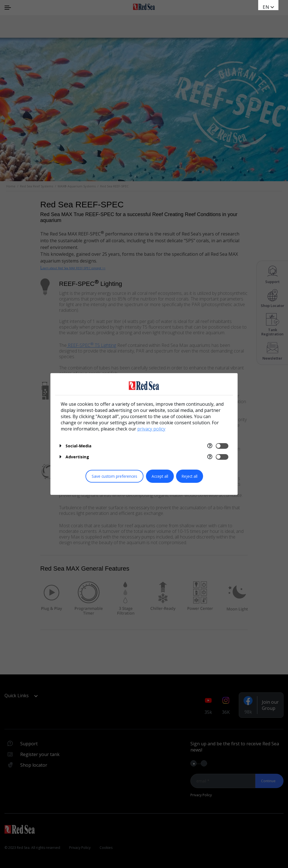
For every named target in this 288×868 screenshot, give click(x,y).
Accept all (160, 476)
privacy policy (151, 429)
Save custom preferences (114, 476)
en (266, 7)
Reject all (190, 476)
